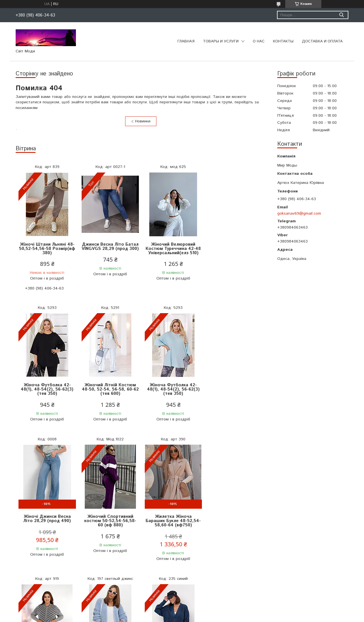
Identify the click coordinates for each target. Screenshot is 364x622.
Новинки (143, 121)
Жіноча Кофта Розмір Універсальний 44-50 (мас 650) (172, 525)
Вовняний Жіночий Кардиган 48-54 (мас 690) (235, 522)
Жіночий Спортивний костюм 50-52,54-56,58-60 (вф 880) (235, 389)
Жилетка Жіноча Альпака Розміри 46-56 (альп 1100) (109, 522)
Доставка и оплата (322, 41)
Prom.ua (209, 611)
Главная (186, 41)
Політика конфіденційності (215, 616)
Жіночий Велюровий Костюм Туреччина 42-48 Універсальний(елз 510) (172, 249)
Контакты (283, 41)
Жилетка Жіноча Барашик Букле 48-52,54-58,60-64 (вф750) (47, 525)
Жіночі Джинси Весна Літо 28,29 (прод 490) (172, 387)
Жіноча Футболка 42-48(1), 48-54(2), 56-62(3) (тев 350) (235, 249)
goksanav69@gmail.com (299, 214)
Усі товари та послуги (139, 587)
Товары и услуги (221, 41)
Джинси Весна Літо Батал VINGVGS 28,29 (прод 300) (110, 249)
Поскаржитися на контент (169, 616)
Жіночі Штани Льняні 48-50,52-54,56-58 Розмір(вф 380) (47, 249)
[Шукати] (341, 15)
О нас (259, 41)
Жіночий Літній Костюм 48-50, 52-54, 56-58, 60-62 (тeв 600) (47, 389)
